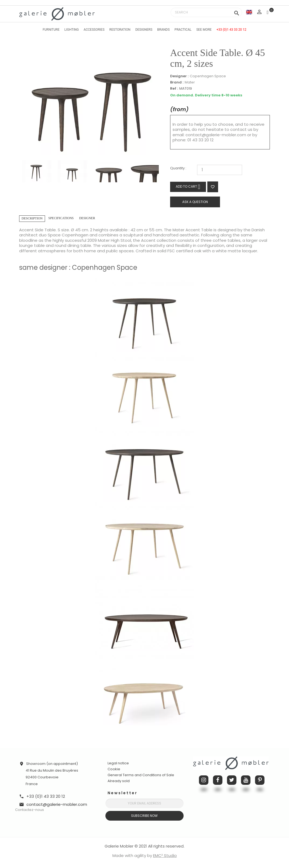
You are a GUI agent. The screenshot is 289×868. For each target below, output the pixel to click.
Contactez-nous (30, 810)
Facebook (218, 780)
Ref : (174, 89)
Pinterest (260, 780)
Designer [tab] (87, 218)
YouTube (246, 780)
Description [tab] (32, 218)
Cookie (114, 769)
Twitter (232, 780)
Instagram (204, 780)
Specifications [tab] (61, 218)
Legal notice (118, 763)
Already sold (119, 781)
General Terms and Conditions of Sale (141, 775)
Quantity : (178, 168)
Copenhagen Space (208, 76)
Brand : (177, 82)
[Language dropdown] (249, 12)
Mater (190, 82)
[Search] (206, 12)
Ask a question (195, 202)
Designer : (179, 76)
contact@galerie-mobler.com (216, 135)
